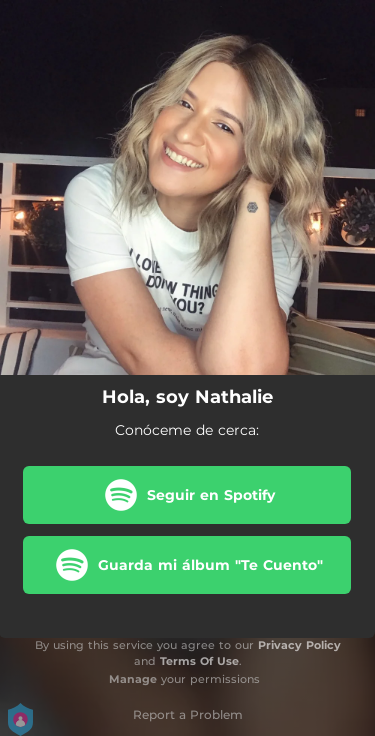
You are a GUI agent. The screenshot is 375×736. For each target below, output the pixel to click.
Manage (133, 679)
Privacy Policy (299, 645)
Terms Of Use (199, 661)
